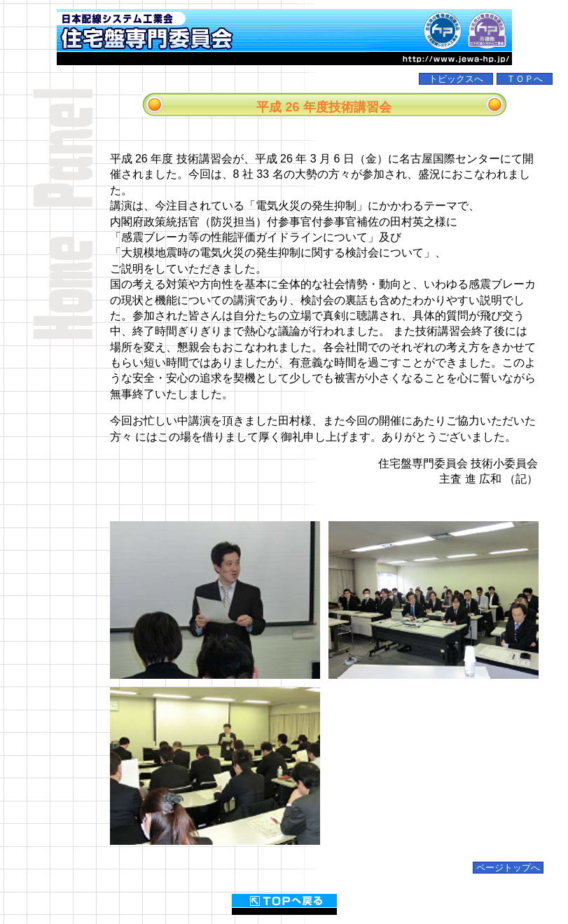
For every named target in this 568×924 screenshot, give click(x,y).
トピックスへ (456, 79)
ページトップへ (508, 868)
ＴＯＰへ (525, 79)
